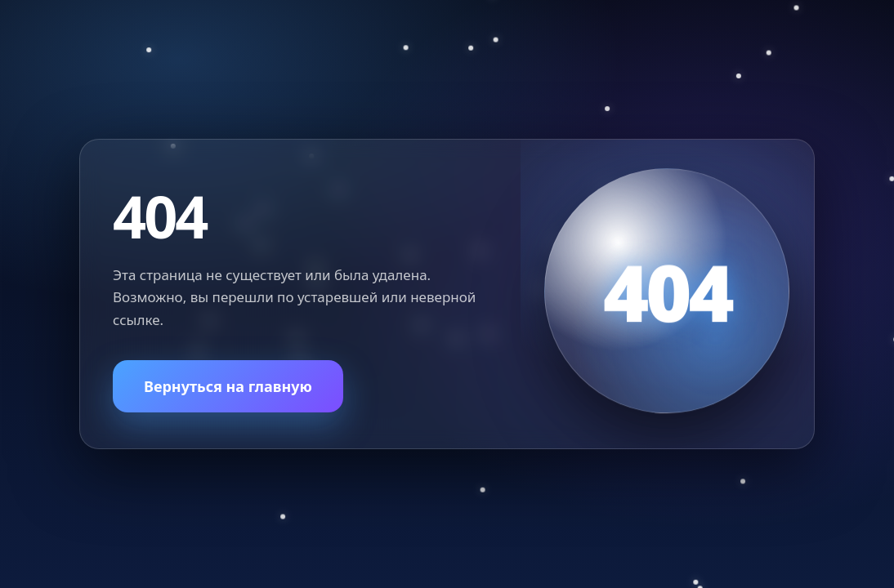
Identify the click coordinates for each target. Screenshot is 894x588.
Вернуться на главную (228, 386)
